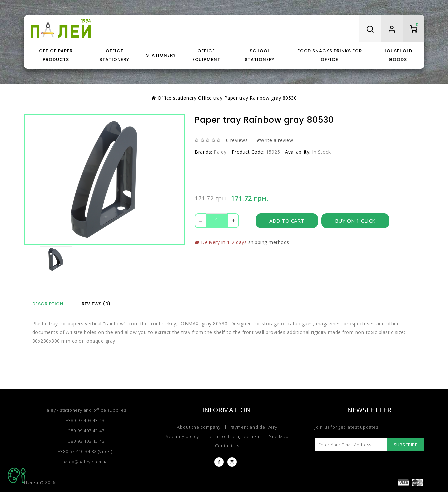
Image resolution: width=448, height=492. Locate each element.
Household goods (398, 55)
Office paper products (56, 55)
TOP (17, 475)
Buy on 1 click (355, 221)
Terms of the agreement (234, 436)
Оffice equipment (206, 55)
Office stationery (114, 55)
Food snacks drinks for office (330, 55)
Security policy (182, 436)
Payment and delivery (253, 427)
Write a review (275, 140)
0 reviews (237, 140)
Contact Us (227, 446)
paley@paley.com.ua (85, 462)
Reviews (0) (96, 304)
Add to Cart (287, 221)
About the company (199, 427)
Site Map (279, 436)
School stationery (260, 55)
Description (48, 304)
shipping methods (269, 242)
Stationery (161, 55)
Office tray (210, 98)
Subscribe (406, 445)
